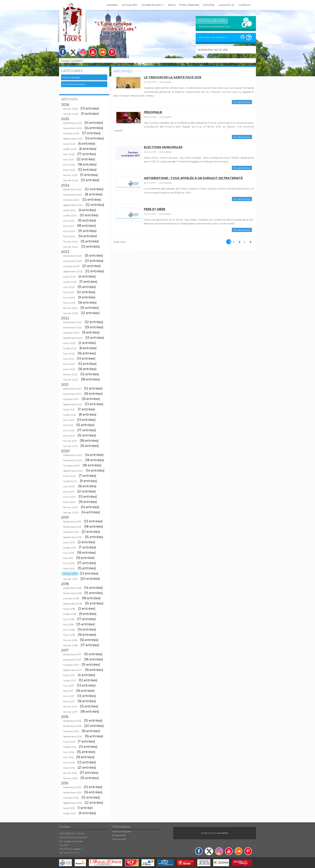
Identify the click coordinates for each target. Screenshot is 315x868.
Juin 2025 (69, 154)
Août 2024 (69, 210)
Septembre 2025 (73, 139)
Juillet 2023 (70, 282)
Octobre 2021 (71, 399)
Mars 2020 (69, 502)
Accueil (65, 61)
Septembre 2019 (73, 537)
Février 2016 (70, 773)
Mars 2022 (69, 369)
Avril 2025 (69, 165)
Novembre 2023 (73, 261)
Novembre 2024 (73, 195)
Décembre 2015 (72, 787)
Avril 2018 (69, 630)
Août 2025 (69, 144)
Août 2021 (69, 410)
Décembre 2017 (72, 654)
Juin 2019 (69, 553)
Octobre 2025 (71, 133)
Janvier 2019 (70, 579)
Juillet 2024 (70, 215)
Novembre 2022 (73, 327)
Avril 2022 (69, 364)
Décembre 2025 (72, 123)
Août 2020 (70, 476)
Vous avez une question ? (213, 37)
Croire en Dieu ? (152, 5)
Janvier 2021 (70, 446)
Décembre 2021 (72, 389)
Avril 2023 (69, 298)
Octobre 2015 (71, 798)
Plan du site (119, 839)
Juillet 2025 (70, 149)
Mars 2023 (69, 303)
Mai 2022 (69, 359)
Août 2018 (69, 609)
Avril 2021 (69, 430)
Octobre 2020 (71, 466)
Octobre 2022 (71, 333)
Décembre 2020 (73, 455)
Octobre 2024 (71, 200)
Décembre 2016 (72, 721)
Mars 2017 (69, 701)
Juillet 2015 (69, 813)
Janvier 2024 (71, 247)
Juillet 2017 (70, 680)
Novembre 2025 (72, 128)
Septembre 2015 (72, 803)
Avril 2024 (69, 231)
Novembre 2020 (73, 460)
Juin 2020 (69, 486)
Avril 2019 (69, 563)
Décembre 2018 (72, 588)
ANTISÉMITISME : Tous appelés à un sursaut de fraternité (193, 178)
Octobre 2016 (71, 731)
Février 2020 (71, 507)
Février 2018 (70, 640)
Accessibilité (119, 835)
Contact (245, 5)
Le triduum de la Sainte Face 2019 (173, 77)
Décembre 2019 (72, 522)
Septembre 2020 (73, 471)
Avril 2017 (69, 696)
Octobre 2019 (71, 532)
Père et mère (155, 209)
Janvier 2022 (71, 380)
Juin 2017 (69, 686)
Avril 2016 (69, 763)
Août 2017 (69, 675)
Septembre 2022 (73, 338)
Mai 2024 (69, 226)
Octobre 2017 (71, 665)
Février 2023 (70, 308)
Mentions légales (122, 832)
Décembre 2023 (72, 256)
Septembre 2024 (73, 205)
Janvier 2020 (71, 512)
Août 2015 (69, 808)
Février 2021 (70, 441)
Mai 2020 (69, 492)
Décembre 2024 (73, 189)
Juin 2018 (69, 619)
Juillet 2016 (70, 747)
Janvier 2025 (71, 180)
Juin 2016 (69, 752)
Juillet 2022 (70, 348)
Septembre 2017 (73, 670)
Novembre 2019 (72, 527)
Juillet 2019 (70, 548)
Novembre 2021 (72, 394)
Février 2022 (70, 374)
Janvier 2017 (70, 712)
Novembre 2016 (72, 726)
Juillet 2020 (70, 481)
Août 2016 (69, 742)
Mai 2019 (68, 558)
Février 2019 (70, 574)
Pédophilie (153, 112)
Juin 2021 (69, 420)
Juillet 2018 (70, 614)
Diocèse (209, 5)
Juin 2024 (69, 221)
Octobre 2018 (71, 598)
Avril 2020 (69, 497)
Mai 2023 (69, 292)
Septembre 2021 (73, 404)
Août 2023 (69, 277)
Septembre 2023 (73, 271)
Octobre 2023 (71, 266)
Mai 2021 (68, 425)
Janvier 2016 (70, 778)
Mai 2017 (68, 691)
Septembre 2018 (73, 604)
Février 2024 (70, 242)
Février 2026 (70, 109)
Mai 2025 (68, 159)
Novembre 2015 (72, 792)
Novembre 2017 (72, 660)
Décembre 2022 (72, 322)
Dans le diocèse (71, 77)
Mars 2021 (69, 436)
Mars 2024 (69, 236)
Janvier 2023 (71, 313)
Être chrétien (189, 5)
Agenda (112, 5)
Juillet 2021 (70, 415)
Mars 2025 (69, 170)
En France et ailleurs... (75, 84)
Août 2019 (69, 542)
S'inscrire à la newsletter (215, 833)
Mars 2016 (69, 768)
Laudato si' (227, 5)
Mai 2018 (68, 624)
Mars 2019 (69, 568)
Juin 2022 (69, 354)
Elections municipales (163, 147)
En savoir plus (242, 102)
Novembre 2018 (72, 593)
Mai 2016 (68, 757)
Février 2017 (70, 707)
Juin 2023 (69, 287)
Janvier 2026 (71, 114)
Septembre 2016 (73, 736)
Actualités (129, 5)
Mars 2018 (69, 635)
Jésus (172, 5)
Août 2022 (69, 343)
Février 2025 (70, 175)
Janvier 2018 (70, 645)
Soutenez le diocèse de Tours (215, 26)
